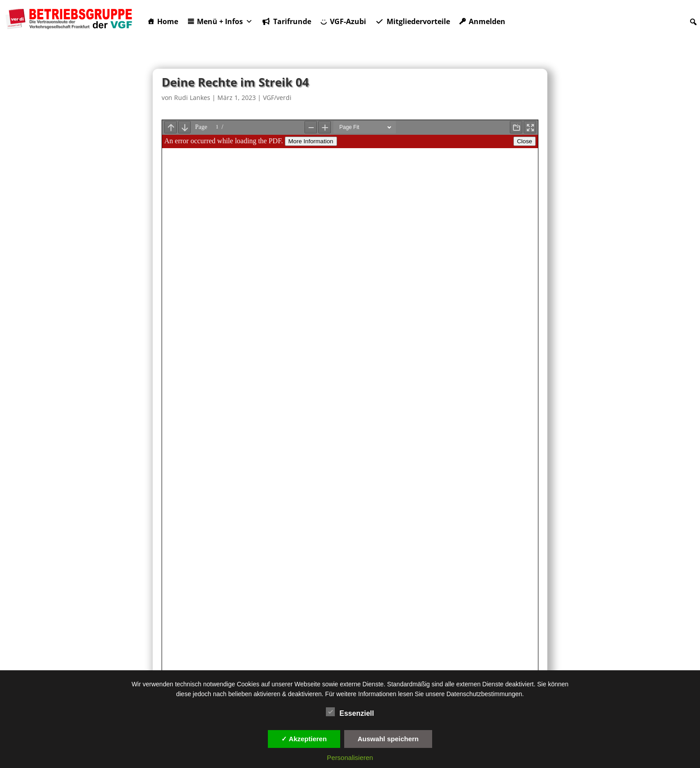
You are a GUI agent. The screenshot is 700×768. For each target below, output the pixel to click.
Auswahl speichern (388, 739)
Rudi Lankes (192, 98)
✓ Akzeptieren (304, 739)
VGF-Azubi (348, 21)
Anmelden (487, 21)
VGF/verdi (277, 98)
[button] (693, 22)
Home (168, 21)
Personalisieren (350, 758)
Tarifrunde (292, 21)
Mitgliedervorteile (418, 21)
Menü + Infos (225, 21)
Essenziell (350, 712)
